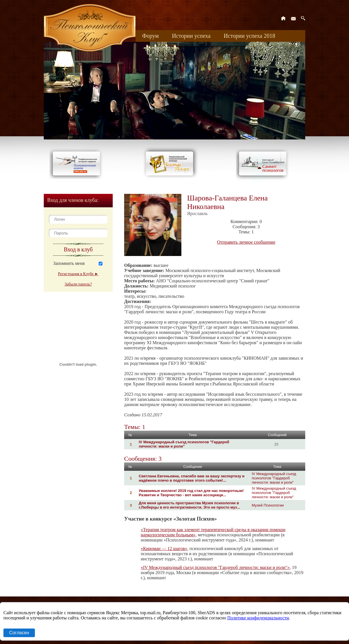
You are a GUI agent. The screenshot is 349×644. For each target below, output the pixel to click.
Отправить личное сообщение (246, 242)
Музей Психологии (268, 505)
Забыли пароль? (78, 284)
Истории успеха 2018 (249, 36)
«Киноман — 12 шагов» (164, 549)
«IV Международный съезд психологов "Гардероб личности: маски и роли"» (215, 567)
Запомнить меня (69, 263)
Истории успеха (191, 36)
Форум (150, 36)
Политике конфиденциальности (258, 618)
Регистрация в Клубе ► (78, 274)
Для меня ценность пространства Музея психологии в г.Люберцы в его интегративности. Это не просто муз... (189, 505)
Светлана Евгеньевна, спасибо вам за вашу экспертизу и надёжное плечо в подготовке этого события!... (192, 478)
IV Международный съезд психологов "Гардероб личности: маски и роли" (184, 444)
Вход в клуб (78, 249)
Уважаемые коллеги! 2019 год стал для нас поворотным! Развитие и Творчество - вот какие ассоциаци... (191, 493)
